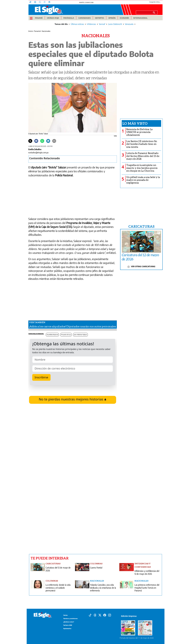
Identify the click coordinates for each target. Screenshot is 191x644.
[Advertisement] (73, 514)
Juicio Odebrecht (115, 24)
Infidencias (91, 24)
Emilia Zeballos (35, 149)
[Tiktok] (90, 615)
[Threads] (36, 2)
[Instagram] (50, 2)
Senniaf (102, 24)
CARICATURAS (141, 226)
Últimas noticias (77, 24)
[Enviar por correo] (54, 141)
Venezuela (129, 24)
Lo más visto (135, 123)
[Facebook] (46, 2)
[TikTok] (32, 2)
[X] (41, 2)
